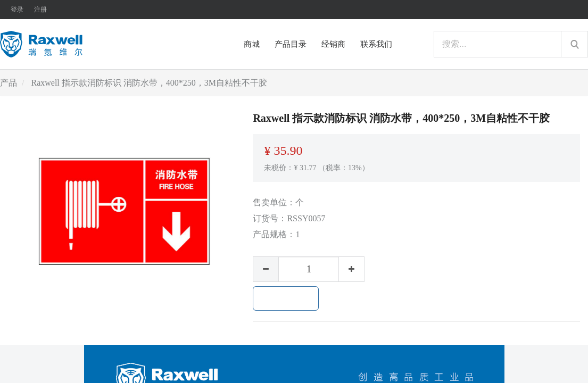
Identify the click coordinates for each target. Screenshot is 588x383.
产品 (9, 83)
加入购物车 (286, 298)
